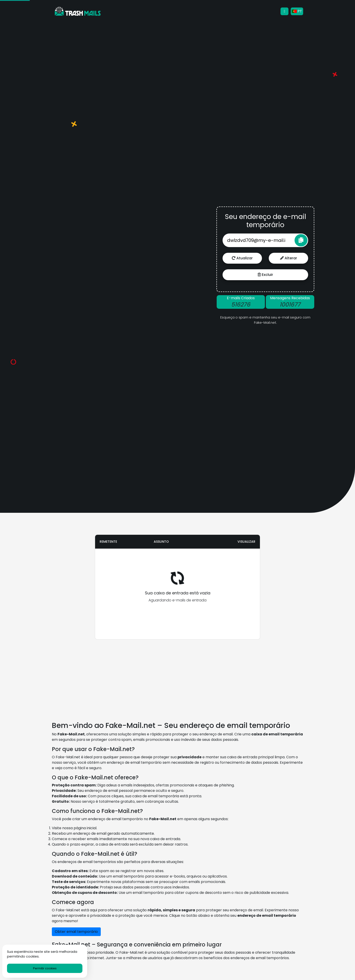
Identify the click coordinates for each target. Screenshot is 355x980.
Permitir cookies (45, 968)
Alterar (289, 258)
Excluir (265, 275)
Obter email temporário (76, 932)
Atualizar (242, 258)
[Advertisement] (88, 268)
